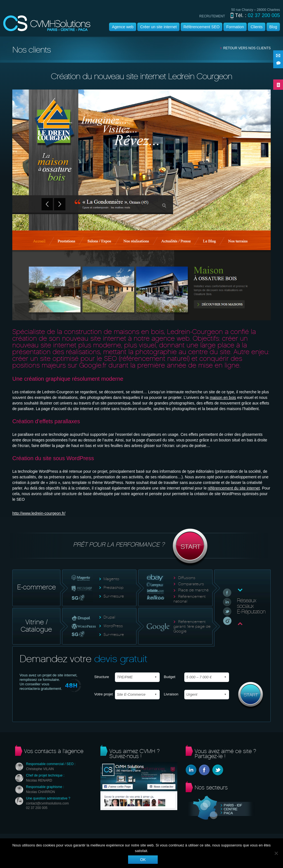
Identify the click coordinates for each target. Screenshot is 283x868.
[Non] (276, 853)
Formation (235, 27)
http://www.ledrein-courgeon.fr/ (39, 513)
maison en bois (223, 397)
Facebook (204, 770)
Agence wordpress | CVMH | (47, 23)
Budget (170, 677)
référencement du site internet (234, 488)
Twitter (218, 770)
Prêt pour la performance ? (142, 548)
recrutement (212, 16)
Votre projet (104, 694)
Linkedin (191, 770)
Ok (143, 860)
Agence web (123, 27)
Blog (273, 27)
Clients (257, 27)
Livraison (171, 694)
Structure (102, 677)
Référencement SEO (201, 27)
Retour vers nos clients (247, 48)
